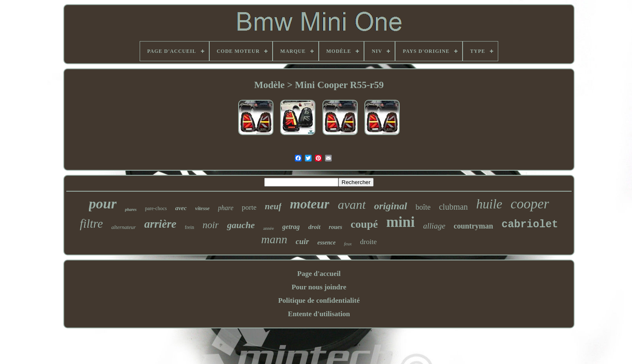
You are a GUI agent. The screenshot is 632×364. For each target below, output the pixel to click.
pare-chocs (156, 208)
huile (489, 204)
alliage (434, 226)
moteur (309, 204)
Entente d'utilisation (319, 314)
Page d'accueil (319, 274)
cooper (530, 204)
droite (369, 242)
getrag (291, 227)
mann (274, 239)
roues (336, 227)
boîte (423, 207)
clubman (454, 207)
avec (181, 208)
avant (352, 204)
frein (189, 227)
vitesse (202, 208)
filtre (91, 224)
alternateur (124, 227)
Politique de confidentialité (319, 300)
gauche (241, 225)
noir (211, 225)
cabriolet (530, 225)
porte (249, 207)
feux (348, 244)
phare (226, 208)
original (391, 206)
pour (103, 204)
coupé (364, 224)
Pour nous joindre (319, 287)
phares (131, 209)
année (268, 228)
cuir (302, 241)
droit (314, 227)
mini (401, 222)
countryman (473, 226)
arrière (160, 224)
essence (327, 243)
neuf (273, 206)
